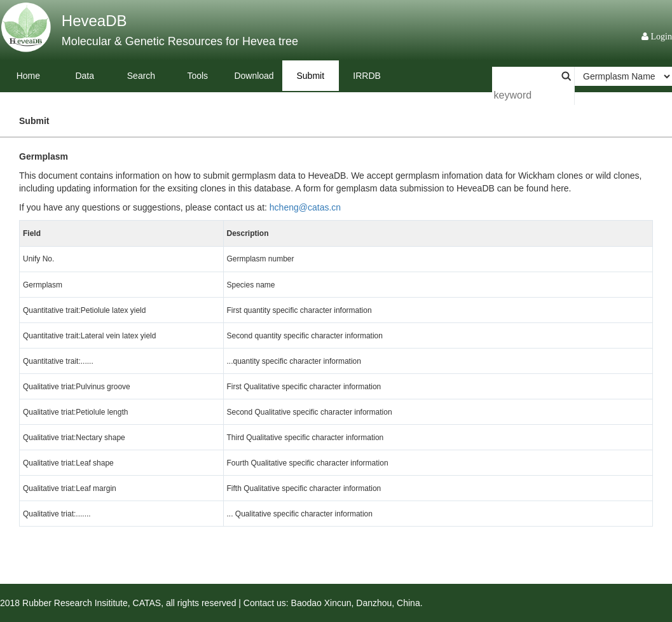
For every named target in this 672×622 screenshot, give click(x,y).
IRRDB (367, 76)
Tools (197, 76)
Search (141, 76)
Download (254, 76)
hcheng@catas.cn (305, 207)
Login (660, 36)
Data (85, 76)
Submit (311, 76)
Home (28, 76)
